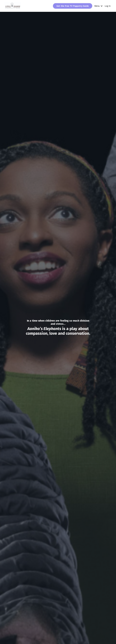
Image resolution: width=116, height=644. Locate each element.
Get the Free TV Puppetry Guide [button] (73, 6)
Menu (98, 6)
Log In (108, 6)
